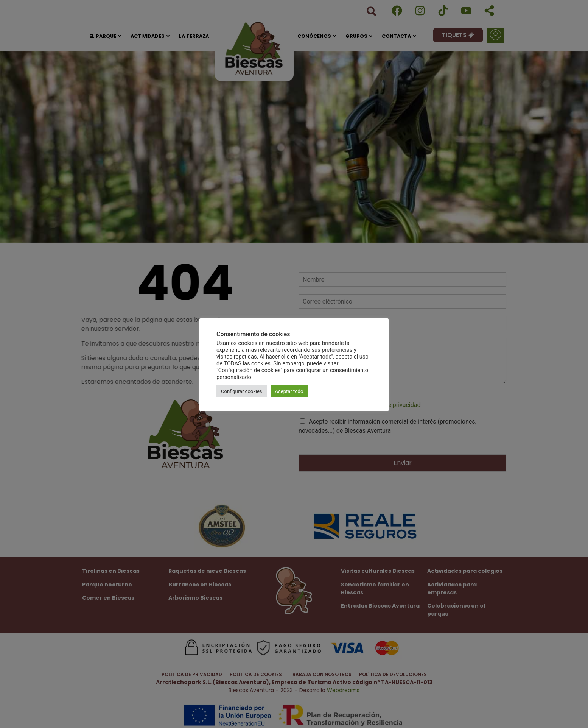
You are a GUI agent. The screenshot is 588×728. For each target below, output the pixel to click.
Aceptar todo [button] (289, 391)
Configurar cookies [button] (242, 391)
